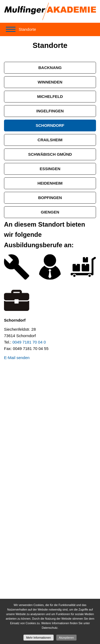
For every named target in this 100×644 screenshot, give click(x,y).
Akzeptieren (66, 638)
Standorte (27, 29)
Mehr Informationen (38, 638)
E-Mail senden (17, 358)
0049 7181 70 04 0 (29, 342)
